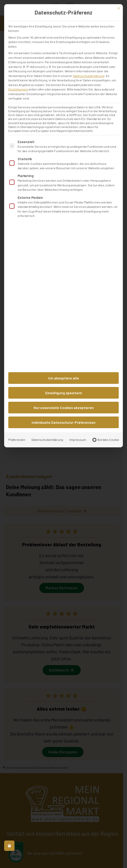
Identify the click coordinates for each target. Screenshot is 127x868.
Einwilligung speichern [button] (64, 393)
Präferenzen (17, 440)
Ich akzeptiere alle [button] (63, 378)
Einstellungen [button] (18, 89)
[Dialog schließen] (119, 8)
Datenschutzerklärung (89, 76)
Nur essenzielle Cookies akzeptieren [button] (64, 408)
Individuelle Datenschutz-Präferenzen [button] (63, 422)
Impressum (78, 440)
